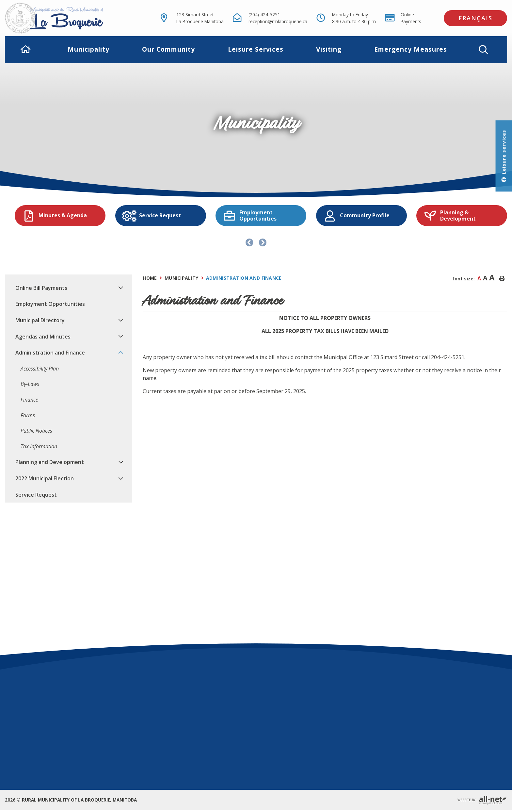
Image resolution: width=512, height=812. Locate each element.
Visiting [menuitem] (329, 49)
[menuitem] (26, 50)
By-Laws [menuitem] (30, 384)
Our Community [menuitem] (168, 49)
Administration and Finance (244, 278)
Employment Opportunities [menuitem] (50, 304)
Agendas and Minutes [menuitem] (43, 337)
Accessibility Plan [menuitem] (40, 369)
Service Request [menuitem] (36, 495)
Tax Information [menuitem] (39, 446)
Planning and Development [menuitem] (50, 462)
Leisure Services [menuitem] (256, 49)
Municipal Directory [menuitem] (40, 320)
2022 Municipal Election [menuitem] (45, 478)
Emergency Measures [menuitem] (411, 49)
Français (475, 18)
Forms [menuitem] (28, 415)
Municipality (182, 278)
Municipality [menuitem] (88, 49)
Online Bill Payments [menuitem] (41, 288)
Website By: (482, 800)
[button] (483, 50)
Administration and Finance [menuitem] (50, 353)
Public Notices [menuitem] (36, 431)
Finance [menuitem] (29, 400)
